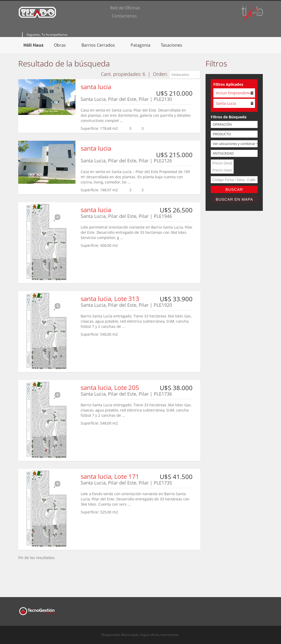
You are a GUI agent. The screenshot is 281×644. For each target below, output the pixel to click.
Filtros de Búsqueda (229, 117)
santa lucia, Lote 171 (110, 476)
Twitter (260, 607)
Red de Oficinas (125, 8)
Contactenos (124, 16)
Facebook (249, 607)
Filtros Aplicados (228, 84)
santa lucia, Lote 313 (110, 299)
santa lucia (96, 87)
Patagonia (140, 45)
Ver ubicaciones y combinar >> (235, 144)
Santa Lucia (226, 103)
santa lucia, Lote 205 (110, 387)
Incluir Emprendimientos (233, 93)
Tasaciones (171, 45)
